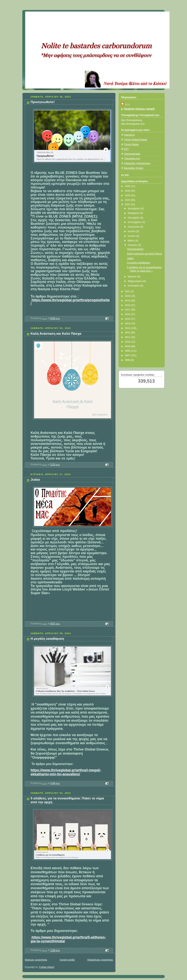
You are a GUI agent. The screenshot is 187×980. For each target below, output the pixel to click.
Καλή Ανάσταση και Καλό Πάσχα (56, 334)
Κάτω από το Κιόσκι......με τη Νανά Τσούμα (82, 16)
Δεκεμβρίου (134, 209)
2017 (128, 310)
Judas (35, 480)
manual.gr (129, 135)
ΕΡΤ (126, 149)
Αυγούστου (134, 227)
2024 (128, 195)
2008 (128, 351)
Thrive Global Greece (136, 140)
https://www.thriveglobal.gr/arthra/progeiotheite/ (70, 302)
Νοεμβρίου (134, 213)
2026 (128, 186)
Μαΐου (131, 241)
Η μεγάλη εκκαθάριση (47, 639)
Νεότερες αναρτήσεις (36, 960)
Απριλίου (133, 245)
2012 (128, 333)
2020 (128, 296)
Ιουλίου (132, 231)
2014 (128, 324)
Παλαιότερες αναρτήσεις (100, 960)
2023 (128, 200)
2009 (128, 346)
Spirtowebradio (132, 154)
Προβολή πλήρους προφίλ (139, 109)
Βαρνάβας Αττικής (134, 168)
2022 (128, 204)
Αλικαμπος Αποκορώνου (137, 163)
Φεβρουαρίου (135, 281)
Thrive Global (131, 144)
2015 (128, 319)
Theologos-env (132, 158)
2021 (128, 291)
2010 (128, 342)
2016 (128, 314)
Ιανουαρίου (134, 286)
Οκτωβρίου (134, 218)
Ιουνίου (132, 236)
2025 (128, 191)
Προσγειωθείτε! (43, 102)
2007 (128, 355)
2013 (128, 328)
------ (127, 104)
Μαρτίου (133, 277)
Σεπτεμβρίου (135, 222)
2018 (128, 305)
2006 (128, 360)
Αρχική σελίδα (67, 960)
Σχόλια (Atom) (47, 967)
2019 (128, 301)
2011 (128, 337)
